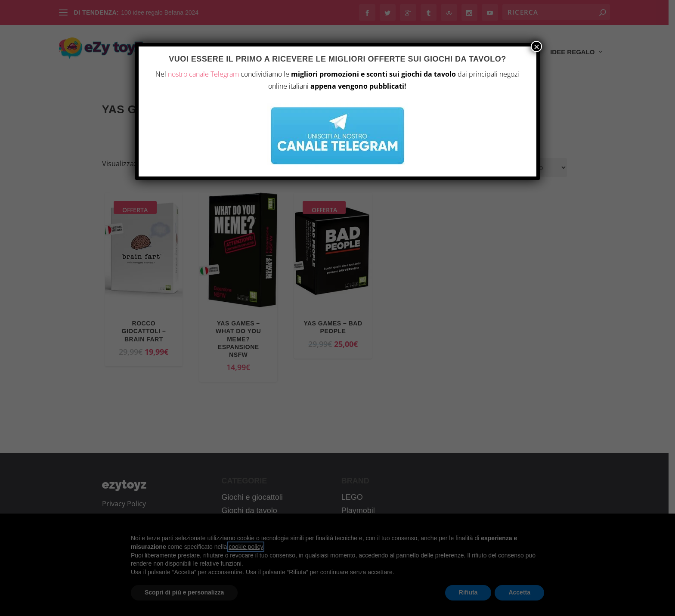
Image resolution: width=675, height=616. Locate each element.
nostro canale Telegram (203, 74)
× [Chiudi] (536, 46)
